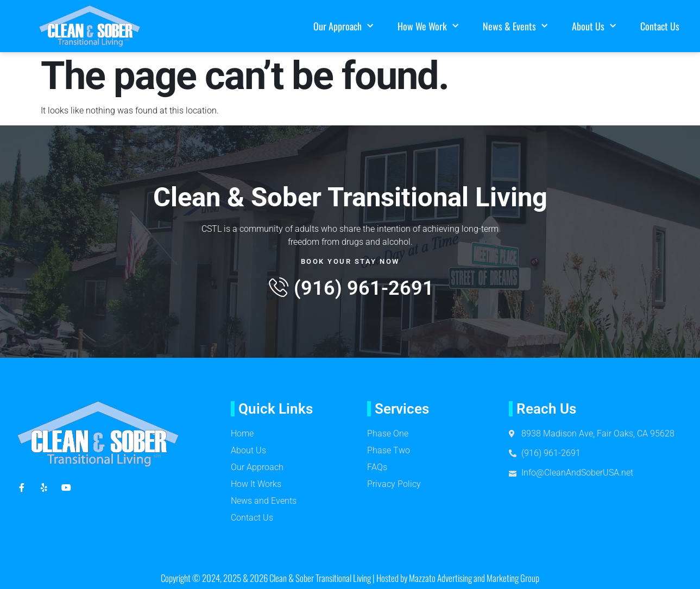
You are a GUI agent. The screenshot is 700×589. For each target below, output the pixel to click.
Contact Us (660, 26)
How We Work (428, 26)
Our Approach (343, 26)
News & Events (515, 26)
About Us (594, 26)
